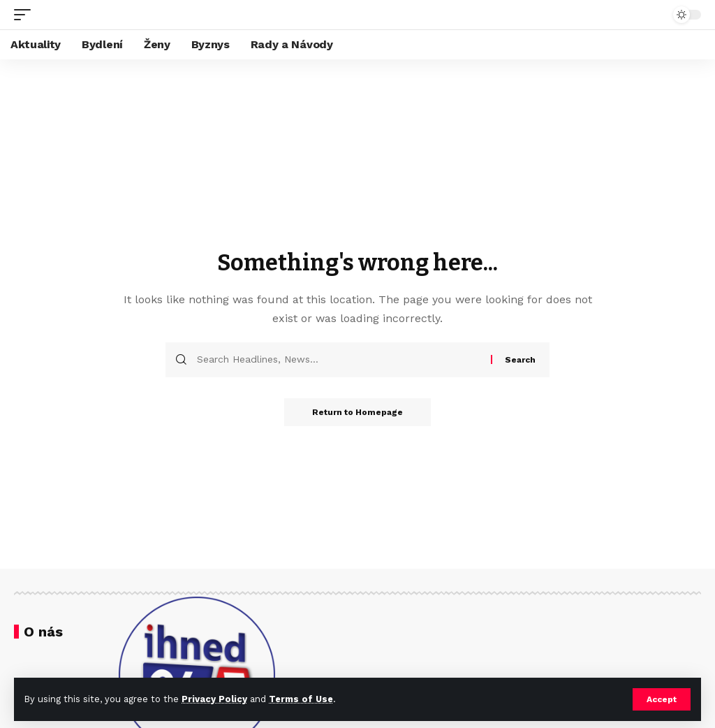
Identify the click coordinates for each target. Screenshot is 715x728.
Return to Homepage (357, 412)
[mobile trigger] (26, 15)
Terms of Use (301, 699)
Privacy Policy (214, 699)
